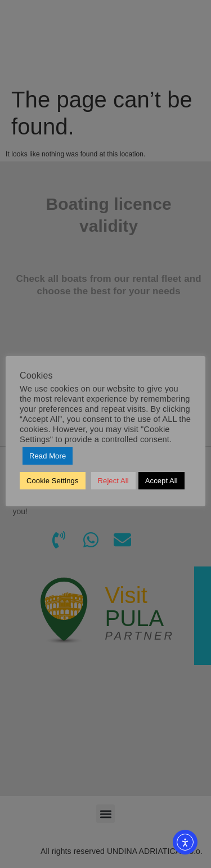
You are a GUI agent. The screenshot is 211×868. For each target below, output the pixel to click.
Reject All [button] (113, 481)
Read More (48, 456)
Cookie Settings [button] (53, 481)
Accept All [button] (161, 481)
